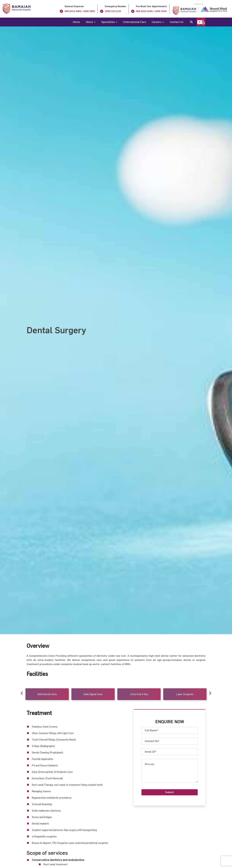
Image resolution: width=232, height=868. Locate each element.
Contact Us (177, 22)
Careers (157, 22)
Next (210, 693)
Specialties (108, 22)
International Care (135, 22)
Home (76, 22)
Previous (22, 693)
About (89, 22)
